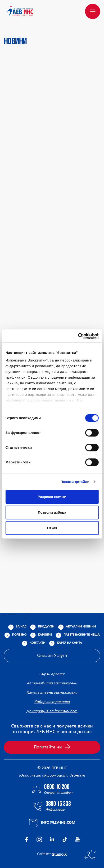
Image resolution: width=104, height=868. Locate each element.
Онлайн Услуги (52, 656)
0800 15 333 (58, 804)
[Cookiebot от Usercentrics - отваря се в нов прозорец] (78, 336)
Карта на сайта (69, 643)
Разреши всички (52, 497)
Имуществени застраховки (52, 693)
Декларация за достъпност (52, 711)
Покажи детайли (75, 482)
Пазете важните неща (82, 635)
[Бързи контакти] (91, 855)
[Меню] (93, 11)
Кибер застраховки (52, 702)
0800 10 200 (57, 787)
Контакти (38, 643)
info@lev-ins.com (58, 823)
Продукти (46, 627)
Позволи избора (52, 512)
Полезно (19, 635)
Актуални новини (81, 627)
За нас (21, 627)
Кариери (45, 635)
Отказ (52, 528)
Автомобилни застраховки (52, 683)
